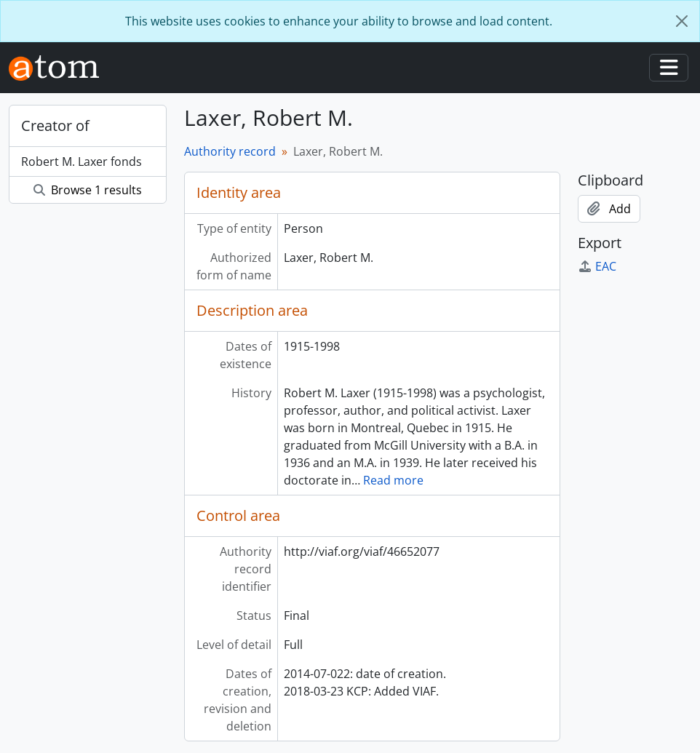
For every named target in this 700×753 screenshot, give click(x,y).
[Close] (682, 21)
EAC (597, 266)
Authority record (230, 151)
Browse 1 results (88, 190)
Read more (393, 480)
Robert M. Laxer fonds (81, 162)
